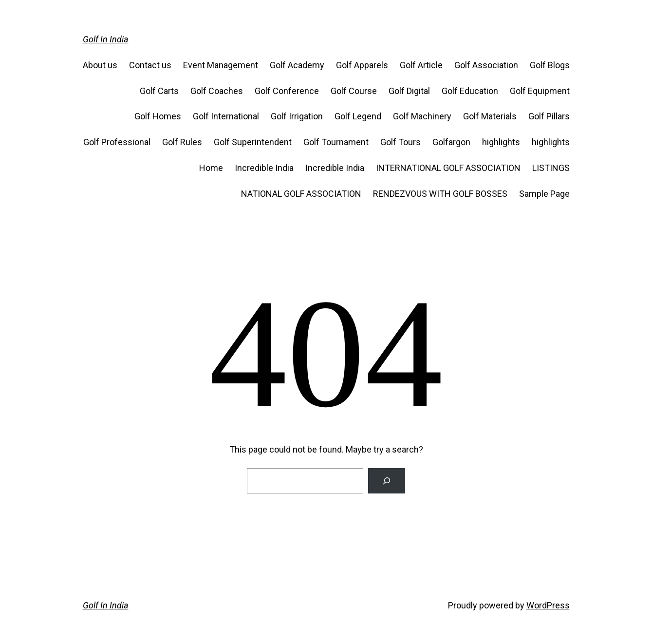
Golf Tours (401, 142)
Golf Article (421, 65)
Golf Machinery (422, 116)
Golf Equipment (540, 91)
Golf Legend (358, 116)
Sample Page (544, 194)
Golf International (226, 116)
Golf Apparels (362, 65)
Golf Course (354, 91)
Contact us (150, 65)
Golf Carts (159, 91)
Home (211, 168)
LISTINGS (551, 168)
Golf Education (470, 91)
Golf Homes (158, 116)
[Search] (387, 481)
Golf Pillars (549, 116)
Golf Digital (409, 91)
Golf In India (106, 39)
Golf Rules (182, 142)
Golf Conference (287, 91)
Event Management (221, 65)
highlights (501, 142)
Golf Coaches (217, 91)
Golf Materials (490, 116)
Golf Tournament (336, 142)
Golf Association (486, 65)
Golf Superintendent (253, 142)
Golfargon (451, 142)
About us (100, 65)
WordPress (548, 605)
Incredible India (264, 168)
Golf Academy (297, 65)
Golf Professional (117, 142)
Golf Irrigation (297, 116)
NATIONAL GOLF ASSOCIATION (301, 194)
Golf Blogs (550, 65)
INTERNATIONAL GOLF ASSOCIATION (448, 168)
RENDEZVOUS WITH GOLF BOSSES (440, 194)
